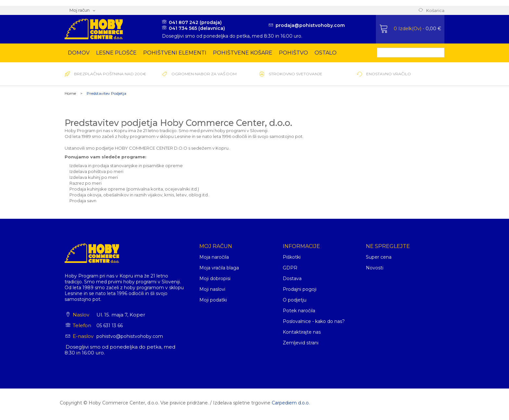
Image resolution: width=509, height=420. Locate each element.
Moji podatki (213, 300)
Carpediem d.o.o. (291, 403)
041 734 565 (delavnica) (197, 28)
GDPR (290, 268)
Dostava (292, 278)
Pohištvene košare (243, 53)
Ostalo (326, 53)
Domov (79, 53)
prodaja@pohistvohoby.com (310, 25)
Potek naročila (299, 311)
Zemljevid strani (301, 343)
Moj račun (216, 246)
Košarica (435, 10)
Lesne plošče (116, 53)
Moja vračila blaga (219, 268)
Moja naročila (214, 257)
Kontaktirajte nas (302, 332)
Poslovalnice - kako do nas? (314, 321)
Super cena (379, 257)
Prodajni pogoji (300, 289)
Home (70, 93)
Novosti (375, 268)
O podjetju (295, 300)
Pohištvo (293, 53)
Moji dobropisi (215, 278)
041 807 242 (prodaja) (195, 22)
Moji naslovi (212, 289)
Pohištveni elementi (175, 53)
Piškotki (292, 257)
